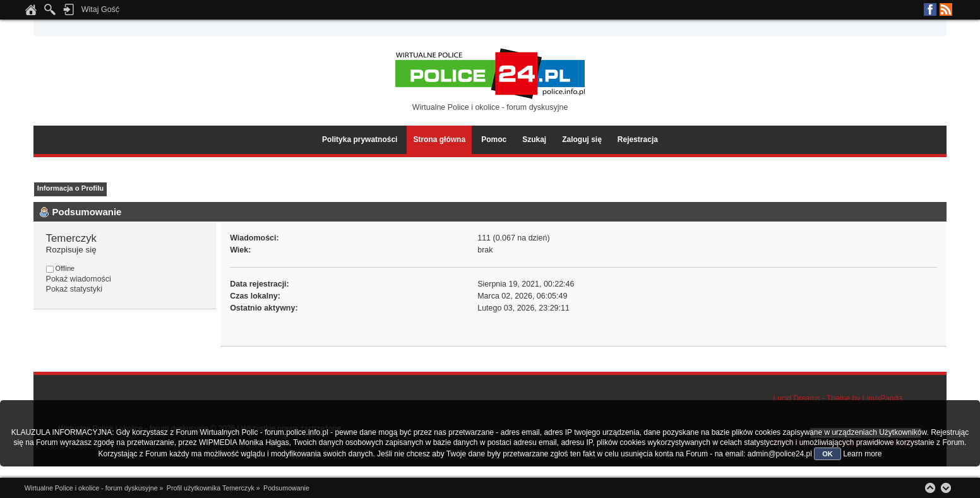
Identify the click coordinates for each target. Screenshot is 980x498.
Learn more (862, 454)
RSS (946, 9)
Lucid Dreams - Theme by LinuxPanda (838, 398)
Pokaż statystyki (74, 289)
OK (828, 454)
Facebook (930, 9)
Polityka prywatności (360, 139)
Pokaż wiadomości (79, 279)
